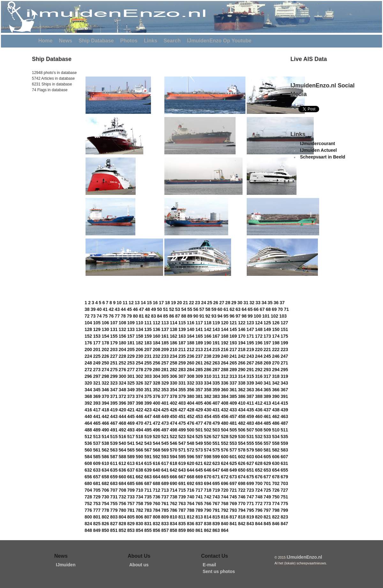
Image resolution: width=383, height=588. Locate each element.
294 (276, 370)
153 (97, 336)
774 (276, 503)
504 (225, 430)
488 (88, 430)
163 (182, 336)
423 (148, 410)
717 (199, 490)
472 (157, 423)
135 (148, 329)
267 (250, 363)
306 (173, 376)
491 (114, 430)
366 (276, 390)
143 (216, 329)
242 (242, 356)
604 (259, 457)
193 (233, 343)
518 (139, 437)
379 (182, 396)
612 (122, 463)
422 (139, 410)
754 (105, 503)
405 (199, 403)
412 (259, 403)
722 (242, 490)
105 (97, 323)
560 (88, 450)
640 (157, 470)
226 (105, 356)
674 (242, 477)
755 (114, 503)
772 (259, 503)
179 (114, 343)
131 (114, 329)
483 (250, 423)
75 (105, 316)
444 (122, 416)
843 (250, 524)
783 (148, 510)
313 (233, 376)
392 (88, 403)
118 (208, 323)
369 (97, 396)
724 (259, 490)
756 (122, 503)
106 (105, 323)
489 (97, 430)
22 (191, 303)
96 (232, 316)
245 (267, 356)
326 (139, 383)
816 (225, 517)
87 (178, 316)
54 (184, 309)
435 (250, 410)
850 (105, 530)
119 (216, 323)
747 (250, 497)
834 (173, 524)
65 (250, 309)
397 (131, 403)
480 (225, 423)
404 (190, 403)
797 (267, 510)
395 (114, 403)
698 (242, 483)
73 (93, 316)
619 (182, 463)
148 (259, 329)
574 (208, 450)
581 (267, 450)
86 (172, 316)
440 (88, 416)
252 (122, 363)
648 (225, 470)
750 (276, 497)
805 (131, 517)
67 (262, 309)
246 (276, 356)
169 (233, 336)
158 (139, 336)
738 (173, 497)
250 (105, 363)
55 (190, 309)
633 (97, 470)
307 (182, 376)
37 (282, 303)
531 (250, 437)
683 (114, 483)
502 (208, 430)
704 (88, 490)
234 (173, 356)
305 (165, 376)
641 (165, 470)
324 (122, 383)
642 (173, 470)
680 (88, 483)
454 (208, 416)
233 (165, 356)
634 (105, 470)
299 (114, 376)
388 (259, 396)
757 (131, 503)
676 (259, 477)
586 (105, 457)
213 (199, 349)
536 (88, 443)
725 (267, 490)
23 (198, 303)
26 (216, 303)
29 (234, 303)
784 (157, 510)
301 (131, 376)
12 (131, 303)
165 (199, 336)
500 (190, 430)
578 (242, 450)
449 (165, 416)
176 (88, 343)
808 (157, 517)
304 (157, 376)
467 (114, 423)
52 (172, 309)
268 (259, 363)
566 (139, 450)
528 (225, 437)
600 (225, 457)
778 (105, 510)
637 (131, 470)
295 (284, 370)
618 (173, 463)
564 (122, 450)
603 (250, 457)
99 (250, 316)
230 (139, 356)
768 (225, 503)
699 (250, 483)
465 (97, 423)
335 (216, 383)
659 (114, 477)
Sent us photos (219, 571)
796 (259, 510)
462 (276, 416)
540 (122, 443)
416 (88, 410)
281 (165, 370)
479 (216, 423)
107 (114, 323)
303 (148, 376)
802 (105, 517)
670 (208, 477)
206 (139, 349)
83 (154, 316)
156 (122, 336)
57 (202, 309)
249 (97, 363)
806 (139, 517)
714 (173, 490)
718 (208, 490)
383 (216, 396)
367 (284, 390)
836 (190, 524)
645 (199, 470)
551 (216, 443)
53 (178, 309)
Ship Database (96, 41)
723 (250, 490)
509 (267, 430)
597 (199, 457)
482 (242, 423)
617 (165, 463)
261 (199, 363)
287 (216, 370)
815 (216, 517)
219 (250, 349)
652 (259, 470)
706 (105, 490)
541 (131, 443)
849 (97, 530)
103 (283, 316)
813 (199, 517)
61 (226, 309)
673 (233, 477)
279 (148, 370)
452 (190, 416)
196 (259, 343)
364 (259, 390)
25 (210, 303)
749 (267, 497)
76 (111, 316)
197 (267, 343)
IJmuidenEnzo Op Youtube (219, 41)
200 (88, 349)
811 (182, 517)
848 (88, 530)
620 (190, 463)
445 (131, 416)
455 (216, 416)
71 (286, 309)
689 (165, 483)
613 (131, 463)
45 (129, 309)
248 (88, 363)
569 (165, 450)
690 (173, 483)
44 (124, 309)
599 (216, 457)
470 (139, 423)
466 (105, 423)
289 (233, 370)
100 (257, 316)
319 (284, 376)
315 (250, 376)
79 (129, 316)
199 (284, 343)
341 (267, 383)
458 (242, 416)
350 (139, 390)
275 (114, 370)
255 (148, 363)
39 (93, 309)
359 (216, 390)
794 (242, 510)
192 (225, 343)
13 (137, 303)
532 (259, 437)
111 (148, 323)
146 (242, 329)
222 (276, 349)
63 (238, 309)
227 (114, 356)
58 (208, 309)
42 (111, 309)
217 (233, 349)
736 (157, 497)
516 (122, 437)
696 (225, 483)
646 (208, 470)
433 (233, 410)
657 (97, 477)
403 (182, 403)
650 (242, 470)
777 (97, 510)
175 (284, 336)
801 (97, 517)
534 (276, 437)
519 (148, 437)
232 (157, 356)
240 (225, 356)
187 (182, 343)
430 (208, 410)
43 (117, 309)
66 (256, 309)
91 (202, 316)
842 (242, 524)
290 (242, 370)
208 (157, 349)
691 (182, 483)
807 (148, 517)
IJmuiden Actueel (318, 150)
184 (157, 343)
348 (122, 390)
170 (242, 336)
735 (148, 497)
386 (242, 396)
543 (148, 443)
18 (168, 303)
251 (114, 363)
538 (105, 443)
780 (122, 510)
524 (190, 437)
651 (250, 470)
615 (148, 463)
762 (173, 503)
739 (182, 497)
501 (199, 430)
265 (233, 363)
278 (139, 370)
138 (173, 329)
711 (148, 490)
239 (216, 356)
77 (117, 316)
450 (173, 416)
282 (173, 370)
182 (139, 343)
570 (173, 450)
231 (148, 356)
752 (88, 503)
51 (166, 309)
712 (157, 490)
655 (284, 470)
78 (124, 316)
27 (222, 303)
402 (173, 403)
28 (228, 303)
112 (157, 323)
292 (259, 370)
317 (267, 376)
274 (105, 370)
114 (173, 323)
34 (264, 303)
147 (250, 329)
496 (157, 430)
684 (122, 483)
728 (88, 497)
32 (252, 303)
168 (225, 336)
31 (246, 303)
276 (122, 370)
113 (165, 323)
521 (165, 437)
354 (173, 390)
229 (131, 356)
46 (135, 309)
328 (157, 383)
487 (284, 423)
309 (199, 376)
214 (208, 349)
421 (131, 410)
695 (216, 483)
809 (165, 517)
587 (114, 457)
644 (190, 470)
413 (267, 403)
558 (276, 443)
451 (182, 416)
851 (114, 530)
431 (216, 410)
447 (148, 416)
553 (233, 443)
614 (139, 463)
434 (242, 410)
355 (182, 390)
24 (204, 303)
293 (267, 370)
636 (122, 470)
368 (88, 396)
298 (105, 376)
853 (131, 530)
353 (165, 390)
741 (199, 497)
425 (165, 410)
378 (173, 396)
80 (135, 316)
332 (190, 383)
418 (105, 410)
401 (165, 403)
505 (233, 430)
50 (160, 309)
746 (242, 497)
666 (173, 477)
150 (276, 329)
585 (97, 457)
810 (173, 517)
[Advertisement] (51, 137)
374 (139, 396)
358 (208, 390)
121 (233, 323)
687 (148, 483)
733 (131, 497)
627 (250, 463)
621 (199, 463)
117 (199, 323)
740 (190, 497)
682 (105, 483)
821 (267, 517)
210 (173, 349)
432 (225, 410)
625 (233, 463)
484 (259, 423)
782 (139, 510)
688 (157, 483)
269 (267, 363)
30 (240, 303)
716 (190, 490)
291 (250, 370)
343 (284, 383)
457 (233, 416)
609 (97, 463)
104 (88, 323)
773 (267, 503)
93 (214, 316)
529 (233, 437)
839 (216, 524)
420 (122, 410)
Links (151, 41)
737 (165, 497)
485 (267, 423)
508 (259, 430)
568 (157, 450)
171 (250, 336)
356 (190, 390)
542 (139, 443)
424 (157, 410)
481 (233, 423)
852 (122, 530)
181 (131, 343)
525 (199, 437)
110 (139, 323)
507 (250, 430)
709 (131, 490)
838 (208, 524)
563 (114, 450)
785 (165, 510)
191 (216, 343)
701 (267, 483)
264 (225, 363)
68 (268, 309)
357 (199, 390)
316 (259, 376)
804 (122, 517)
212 (190, 349)
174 (276, 336)
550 (208, 443)
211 (182, 349)
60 (220, 309)
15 (149, 303)
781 (131, 510)
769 (233, 503)
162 (173, 336)
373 (131, 396)
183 (148, 343)
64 (244, 309)
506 (242, 430)
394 (105, 403)
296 (88, 376)
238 (208, 356)
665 (165, 477)
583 (284, 450)
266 (242, 363)
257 (165, 363)
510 (276, 430)
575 (216, 450)
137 (165, 329)
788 (190, 510)
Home (45, 41)
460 (259, 416)
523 (182, 437)
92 (208, 316)
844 (259, 524)
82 (147, 316)
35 (270, 303)
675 (250, 477)
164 (190, 336)
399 (148, 403)
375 (148, 396)
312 (225, 376)
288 (225, 370)
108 (122, 323)
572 (190, 450)
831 (148, 524)
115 (182, 323)
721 (233, 490)
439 (284, 410)
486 (276, 423)
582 (276, 450)
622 (208, 463)
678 (276, 477)
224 (88, 356)
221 (267, 349)
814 (208, 517)
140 (190, 329)
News (65, 41)
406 (208, 403)
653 (267, 470)
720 (225, 490)
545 (165, 443)
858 (173, 530)
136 (157, 329)
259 (182, 363)
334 (208, 383)
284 (190, 370)
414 (276, 403)
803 (114, 517)
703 (284, 483)
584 (88, 457)
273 (97, 370)
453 (199, 416)
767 (216, 503)
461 (267, 416)
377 (165, 396)
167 (216, 336)
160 (157, 336)
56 (196, 309)
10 (119, 303)
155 (114, 336)
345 (97, 390)
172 (259, 336)
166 (208, 336)
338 (242, 383)
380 (190, 396)
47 (141, 309)
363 (250, 390)
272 (88, 370)
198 (276, 343)
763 (182, 503)
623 (216, 463)
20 (179, 303)
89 (190, 316)
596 (190, 457)
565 (131, 450)
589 (131, 457)
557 (267, 443)
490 (105, 430)
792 (225, 510)
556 (259, 443)
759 (148, 503)
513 (97, 437)
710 (139, 490)
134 (139, 329)
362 (242, 390)
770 (242, 503)
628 (259, 463)
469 (131, 423)
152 (88, 336)
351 (148, 390)
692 (190, 483)
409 (233, 403)
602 (242, 457)
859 (182, 530)
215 (216, 349)
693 (199, 483)
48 (147, 309)
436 (259, 410)
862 (208, 530)
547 (182, 443)
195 (250, 343)
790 (208, 510)
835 (182, 524)
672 (225, 477)
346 (105, 390)
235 (182, 356)
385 (233, 396)
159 (148, 336)
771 (250, 503)
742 (208, 497)
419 (114, 410)
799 (284, 510)
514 (105, 437)
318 (276, 376)
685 (131, 483)
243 (250, 356)
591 (148, 457)
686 (139, 483)
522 (173, 437)
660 (122, 477)
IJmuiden (66, 565)
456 (225, 416)
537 (97, 443)
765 (199, 503)
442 (105, 416)
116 (190, 323)
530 (242, 437)
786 (173, 510)
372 (122, 396)
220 (259, 349)
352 (157, 390)
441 (97, 416)
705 (97, 490)
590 (139, 457)
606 (276, 457)
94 (220, 316)
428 (190, 410)
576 (225, 450)
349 (131, 390)
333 (199, 383)
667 (182, 477)
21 (185, 303)
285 (199, 370)
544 (157, 443)
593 (165, 457)
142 (208, 329)
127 (284, 323)
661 (131, 477)
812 (190, 517)
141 (199, 329)
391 (284, 396)
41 (105, 309)
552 (225, 443)
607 (284, 457)
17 (161, 303)
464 (88, 423)
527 (216, 437)
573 (199, 450)
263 (216, 363)
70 (281, 309)
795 (250, 510)
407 (216, 403)
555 (250, 443)
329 (165, 383)
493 (131, 430)
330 (173, 383)
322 (105, 383)
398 (139, 403)
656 (88, 477)
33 (258, 303)
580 (259, 450)
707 (114, 490)
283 (182, 370)
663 (148, 477)
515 (114, 437)
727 (284, 490)
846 (276, 524)
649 (233, 470)
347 (114, 390)
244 (259, 356)
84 (160, 316)
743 (216, 497)
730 (105, 497)
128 (88, 329)
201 (97, 349)
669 (199, 477)
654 (276, 470)
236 (190, 356)
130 (105, 329)
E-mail (209, 565)
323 (114, 383)
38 (87, 309)
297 (97, 376)
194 (242, 343)
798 (276, 510)
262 (208, 363)
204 (122, 349)
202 (105, 349)
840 (225, 524)
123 (250, 323)
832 (157, 524)
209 (165, 349)
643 (182, 470)
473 (165, 423)
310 (208, 376)
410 (242, 403)
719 (216, 490)
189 (199, 343)
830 (139, 524)
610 (105, 463)
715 (182, 490)
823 (284, 517)
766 (208, 503)
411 (250, 403)
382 (208, 396)
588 (122, 457)
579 (250, 450)
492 (122, 430)
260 (190, 363)
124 (259, 323)
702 (276, 483)
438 (276, 410)
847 (284, 524)
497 (165, 430)
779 (114, 510)
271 (284, 363)
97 (238, 316)
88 (184, 316)
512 (88, 437)
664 (157, 477)
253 (131, 363)
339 (250, 383)
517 (131, 437)
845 (267, 524)
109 (131, 323)
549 (199, 443)
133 (131, 329)
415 (284, 403)
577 (233, 450)
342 (276, 383)
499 (182, 430)
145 (233, 329)
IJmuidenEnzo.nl (304, 557)
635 (114, 470)
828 (122, 524)
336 (225, 383)
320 (88, 383)
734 (139, 497)
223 (284, 349)
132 (122, 329)
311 (216, 376)
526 (208, 437)
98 (244, 316)
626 (242, 463)
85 (166, 316)
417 (97, 410)
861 (199, 530)
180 (122, 343)
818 (242, 517)
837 (199, 524)
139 (182, 329)
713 (165, 490)
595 (182, 457)
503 (216, 430)
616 (157, 463)
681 (97, 483)
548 (190, 443)
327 (148, 383)
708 (122, 490)
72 (87, 316)
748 (259, 497)
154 (105, 336)
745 (233, 497)
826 (105, 524)
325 (131, 383)
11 (125, 303)
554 (242, 443)
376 (157, 396)
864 (225, 530)
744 (225, 497)
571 (182, 450)
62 (232, 309)
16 (155, 303)
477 (199, 423)
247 (284, 356)
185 (165, 343)
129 (97, 329)
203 (114, 349)
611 (114, 463)
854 (139, 530)
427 (182, 410)
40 (99, 309)
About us (139, 565)
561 (97, 450)
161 (165, 336)
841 (233, 524)
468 (122, 423)
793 (233, 510)
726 (276, 490)
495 (148, 430)
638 (139, 470)
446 (139, 416)
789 (199, 510)
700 (259, 483)
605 (267, 457)
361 (233, 390)
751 (284, 497)
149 (267, 329)
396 (122, 403)
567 (148, 450)
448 (157, 416)
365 (267, 390)
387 (250, 396)
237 (199, 356)
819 (250, 517)
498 (173, 430)
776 (88, 510)
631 (284, 463)
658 (105, 477)
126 (276, 323)
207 (148, 349)
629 (267, 463)
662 (139, 477)
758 (139, 503)
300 (122, 376)
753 (97, 503)
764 (190, 503)
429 (199, 410)
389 (267, 396)
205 (131, 349)
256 (157, 363)
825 (97, 524)
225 (97, 356)
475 (182, 423)
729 (97, 497)
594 (173, 457)
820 (259, 517)
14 (143, 303)
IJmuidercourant (318, 143)
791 (216, 510)
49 (154, 309)
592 (157, 457)
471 (148, 423)
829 (131, 524)
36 (276, 303)
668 (190, 477)
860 (190, 530)
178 (105, 343)
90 (196, 316)
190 (208, 343)
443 (114, 416)
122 (242, 323)
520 (157, 437)
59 (214, 309)
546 (173, 443)
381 (199, 396)
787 (182, 510)
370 (105, 396)
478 (208, 423)
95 (226, 316)
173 (267, 336)
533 (267, 437)
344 (88, 390)
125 (267, 323)
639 (148, 470)
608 (88, 463)
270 (276, 363)
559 (284, 443)
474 (173, 423)
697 (233, 483)
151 (284, 329)
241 (233, 356)
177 (97, 343)
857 (165, 530)
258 (173, 363)
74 (99, 316)
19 (174, 303)
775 (284, 503)
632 (88, 470)
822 (276, 517)
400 (157, 403)
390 (276, 396)
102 (274, 316)
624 (225, 463)
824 (88, 524)
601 (233, 457)
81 (141, 316)
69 (274, 309)
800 (88, 517)
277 (131, 370)
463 (284, 416)
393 (97, 403)
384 (225, 396)
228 (122, 356)
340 (259, 383)
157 (131, 336)
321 (97, 383)
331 (182, 383)
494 (139, 430)
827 (114, 524)
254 (139, 363)
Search (172, 41)
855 (148, 530)
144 (225, 329)
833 (165, 524)
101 (266, 316)
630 (276, 463)
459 (250, 416)
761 (165, 503)
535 (284, 437)
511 (284, 430)
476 (190, 423)
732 (122, 497)
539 (114, 443)
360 (225, 390)
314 (242, 376)
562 (105, 450)
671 (216, 477)
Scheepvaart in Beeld (323, 157)
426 (173, 410)
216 (225, 349)
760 (157, 503)
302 (139, 376)
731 (114, 497)
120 (225, 323)
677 (267, 477)
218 (242, 349)
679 (284, 477)
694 (208, 483)
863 (216, 530)
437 (267, 410)
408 (225, 403)
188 (190, 343)
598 (208, 457)
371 (114, 396)
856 (157, 530)
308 (190, 376)
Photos (129, 41)
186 (173, 343)
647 (216, 470)
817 (233, 517)
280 (157, 370)
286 (208, 370)
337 (233, 383)
